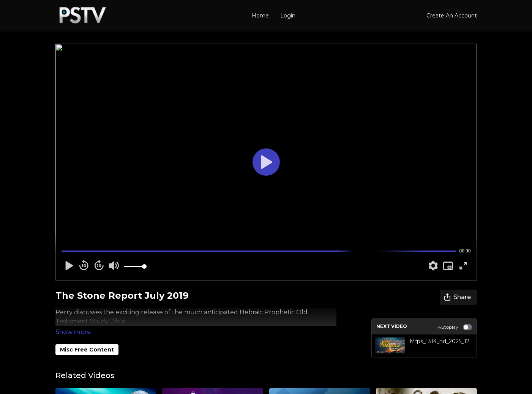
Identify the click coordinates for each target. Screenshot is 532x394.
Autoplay (455, 327)
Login (288, 16)
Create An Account (452, 16)
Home (260, 16)
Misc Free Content (87, 339)
